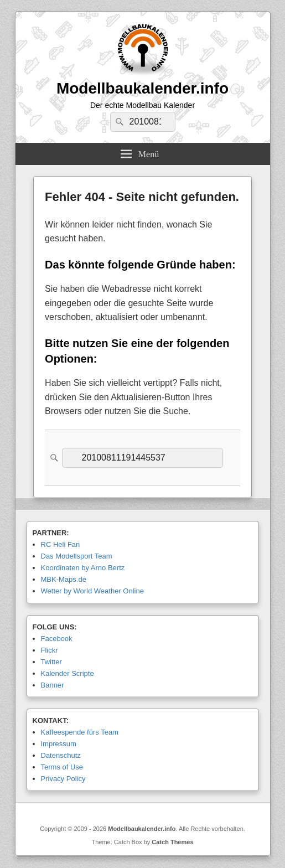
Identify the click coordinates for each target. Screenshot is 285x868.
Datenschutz (61, 755)
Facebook (57, 639)
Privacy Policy (63, 779)
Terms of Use (62, 767)
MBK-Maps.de (64, 579)
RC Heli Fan (61, 544)
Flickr (50, 650)
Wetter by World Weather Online (92, 591)
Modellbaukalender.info (142, 88)
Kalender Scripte (68, 673)
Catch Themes (172, 842)
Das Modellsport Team (77, 556)
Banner (53, 685)
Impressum (59, 744)
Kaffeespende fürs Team (80, 732)
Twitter (51, 662)
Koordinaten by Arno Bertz (83, 568)
